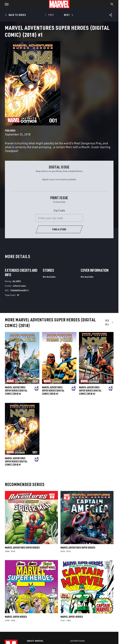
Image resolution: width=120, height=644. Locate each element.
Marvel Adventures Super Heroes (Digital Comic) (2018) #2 (90, 391)
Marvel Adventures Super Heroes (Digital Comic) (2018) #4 (16, 391)
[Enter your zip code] (59, 218)
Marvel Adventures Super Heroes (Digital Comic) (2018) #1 (16, 461)
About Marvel (35, 641)
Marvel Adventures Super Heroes (22, 548)
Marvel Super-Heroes (72, 617)
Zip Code (59, 210)
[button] (5, 4)
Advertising (78, 641)
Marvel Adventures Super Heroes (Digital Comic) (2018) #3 (53, 391)
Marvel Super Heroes (16, 617)
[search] (112, 5)
